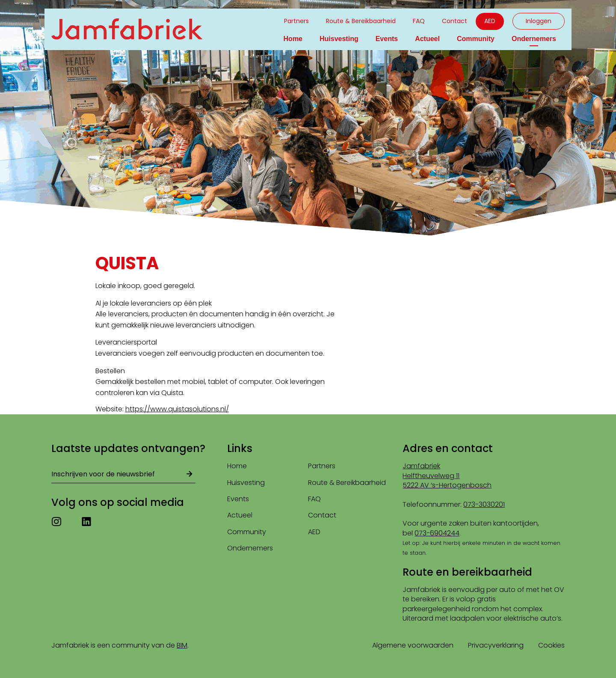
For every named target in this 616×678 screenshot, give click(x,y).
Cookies (551, 645)
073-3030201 (484, 504)
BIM (182, 645)
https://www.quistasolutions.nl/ (177, 409)
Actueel (427, 39)
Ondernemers (534, 39)
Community (476, 39)
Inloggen (539, 21)
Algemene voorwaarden (413, 645)
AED (490, 21)
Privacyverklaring (496, 645)
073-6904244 (437, 533)
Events (387, 39)
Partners (296, 21)
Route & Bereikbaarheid (361, 21)
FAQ (419, 21)
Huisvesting (339, 39)
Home (293, 39)
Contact (455, 21)
